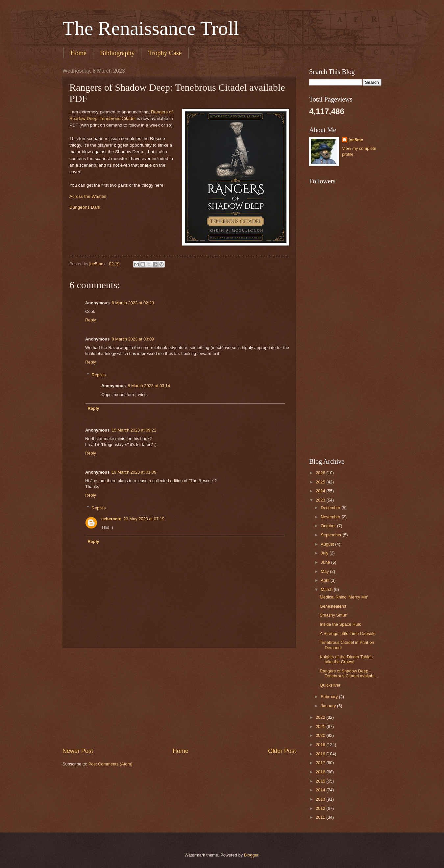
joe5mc (356, 140)
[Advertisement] (179, 697)
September (332, 535)
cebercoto (111, 519)
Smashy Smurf (333, 615)
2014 (321, 790)
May (325, 571)
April (325, 580)
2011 (321, 817)
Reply (91, 320)
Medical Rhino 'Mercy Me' (344, 597)
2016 (321, 772)
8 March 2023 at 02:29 (133, 303)
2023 (321, 500)
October (329, 526)
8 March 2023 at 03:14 (149, 386)
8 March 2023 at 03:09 (133, 339)
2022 (321, 717)
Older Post (282, 751)
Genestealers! (333, 606)
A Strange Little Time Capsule (348, 633)
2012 (321, 808)
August (328, 544)
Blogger (251, 855)
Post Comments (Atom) (111, 764)
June (326, 562)
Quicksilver (330, 685)
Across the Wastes (88, 196)
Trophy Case (165, 53)
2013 (321, 799)
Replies (99, 375)
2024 (321, 491)
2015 (321, 781)
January (329, 706)
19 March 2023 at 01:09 (134, 472)
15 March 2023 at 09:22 (134, 430)
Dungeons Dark (85, 207)
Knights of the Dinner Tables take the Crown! (346, 659)
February (330, 697)
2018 (321, 754)
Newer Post (78, 751)
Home (78, 53)
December (331, 508)
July (325, 553)
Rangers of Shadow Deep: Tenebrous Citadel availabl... (349, 673)
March (327, 589)
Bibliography (117, 53)
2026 (321, 473)
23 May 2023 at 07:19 (144, 519)
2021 (321, 727)
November (331, 517)
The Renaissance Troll (151, 28)
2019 (321, 745)
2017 (321, 763)
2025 (321, 482)
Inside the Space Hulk (340, 624)
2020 (321, 735)
